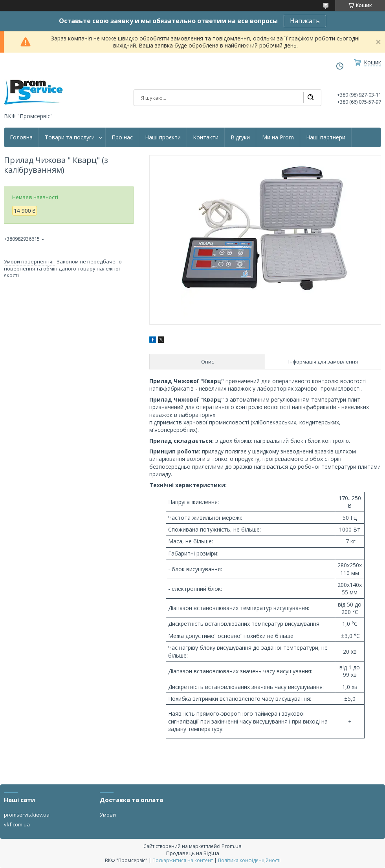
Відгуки (240, 137)
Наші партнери (326, 137)
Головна (21, 137)
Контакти (206, 137)
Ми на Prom (278, 137)
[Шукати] (310, 98)
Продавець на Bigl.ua (193, 853)
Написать (305, 21)
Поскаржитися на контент (183, 860)
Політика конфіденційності (249, 860)
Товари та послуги (70, 137)
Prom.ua (232, 846)
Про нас (122, 137)
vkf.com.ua (17, 824)
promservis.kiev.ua (27, 815)
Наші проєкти (163, 137)
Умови (108, 815)
